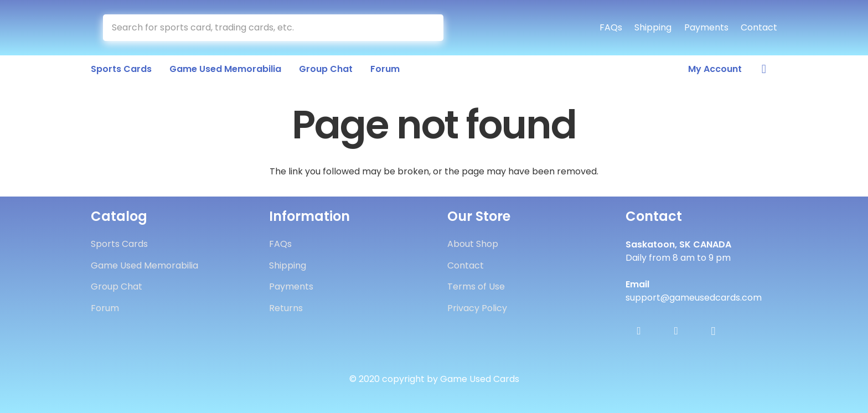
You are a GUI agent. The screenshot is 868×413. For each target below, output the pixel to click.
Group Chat (117, 286)
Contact (759, 27)
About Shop (473, 244)
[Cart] (764, 69)
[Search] (431, 28)
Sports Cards (119, 244)
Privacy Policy (477, 308)
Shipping (653, 27)
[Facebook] (639, 331)
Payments (706, 27)
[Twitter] (676, 331)
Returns (286, 308)
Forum (105, 308)
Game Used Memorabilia (144, 265)
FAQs (611, 27)
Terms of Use (476, 286)
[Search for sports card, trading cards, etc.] (273, 28)
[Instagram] (713, 331)
